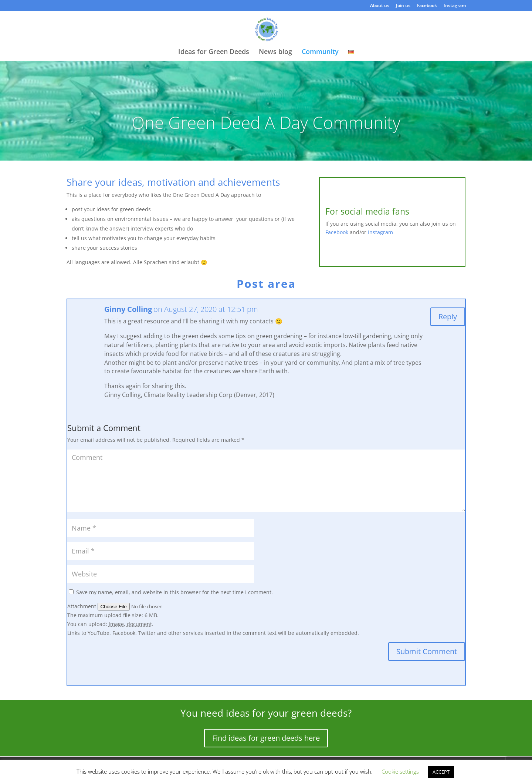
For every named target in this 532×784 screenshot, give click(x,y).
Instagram (455, 6)
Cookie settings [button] (400, 771)
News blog (275, 52)
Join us (403, 6)
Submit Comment (427, 651)
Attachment (82, 606)
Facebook (427, 6)
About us (380, 6)
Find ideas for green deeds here (266, 738)
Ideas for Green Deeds (214, 52)
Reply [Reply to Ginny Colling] (448, 317)
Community (320, 52)
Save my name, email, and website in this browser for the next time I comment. (174, 592)
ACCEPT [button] (441, 772)
